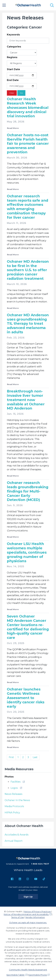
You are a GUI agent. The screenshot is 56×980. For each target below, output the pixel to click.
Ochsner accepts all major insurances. (28, 922)
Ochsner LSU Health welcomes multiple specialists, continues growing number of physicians (27, 552)
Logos (14, 788)
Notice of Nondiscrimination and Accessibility (26, 914)
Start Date (13, 69)
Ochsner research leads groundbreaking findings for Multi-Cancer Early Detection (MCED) (28, 491)
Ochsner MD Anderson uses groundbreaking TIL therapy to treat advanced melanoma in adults (28, 324)
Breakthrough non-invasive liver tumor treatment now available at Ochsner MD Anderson (26, 400)
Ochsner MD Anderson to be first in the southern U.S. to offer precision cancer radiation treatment (28, 270)
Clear (12, 93)
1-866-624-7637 (40, 864)
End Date (13, 80)
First (11, 757)
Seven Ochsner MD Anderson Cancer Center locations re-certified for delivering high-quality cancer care (28, 627)
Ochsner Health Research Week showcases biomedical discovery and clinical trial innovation (28, 107)
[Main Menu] (4, 5)
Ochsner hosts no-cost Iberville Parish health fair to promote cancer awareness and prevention (28, 144)
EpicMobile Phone (38, 975)
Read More (13, 128)
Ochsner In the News (17, 800)
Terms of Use (18, 917)
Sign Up (31, 897)
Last (35, 757)
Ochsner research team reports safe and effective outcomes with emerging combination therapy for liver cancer (28, 207)
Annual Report (14, 841)
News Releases (13, 794)
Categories (14, 47)
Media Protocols (14, 806)
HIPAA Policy (12, 813)
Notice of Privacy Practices (37, 912)
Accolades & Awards (17, 835)
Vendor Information (35, 917)
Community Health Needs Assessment (28, 970)
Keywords (13, 35)
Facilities (16, 782)
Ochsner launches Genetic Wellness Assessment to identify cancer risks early (26, 698)
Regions (12, 57)
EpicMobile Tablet (16, 975)
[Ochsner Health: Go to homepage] (28, 5)
